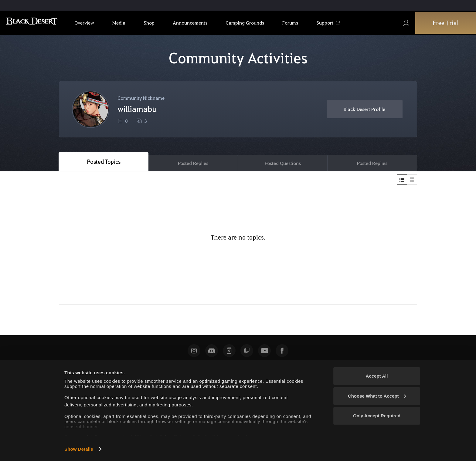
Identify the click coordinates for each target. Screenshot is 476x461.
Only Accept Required (377, 416)
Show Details (79, 449)
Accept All (377, 376)
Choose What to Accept (377, 396)
